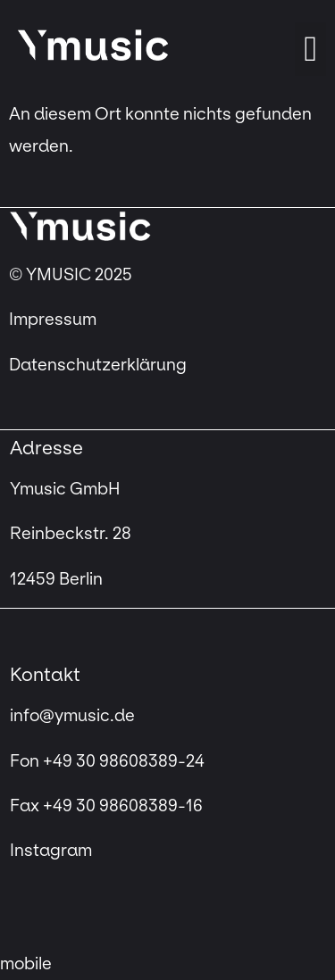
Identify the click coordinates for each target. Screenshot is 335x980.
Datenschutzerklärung (98, 365)
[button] (310, 49)
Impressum (54, 320)
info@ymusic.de (72, 716)
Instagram (51, 851)
